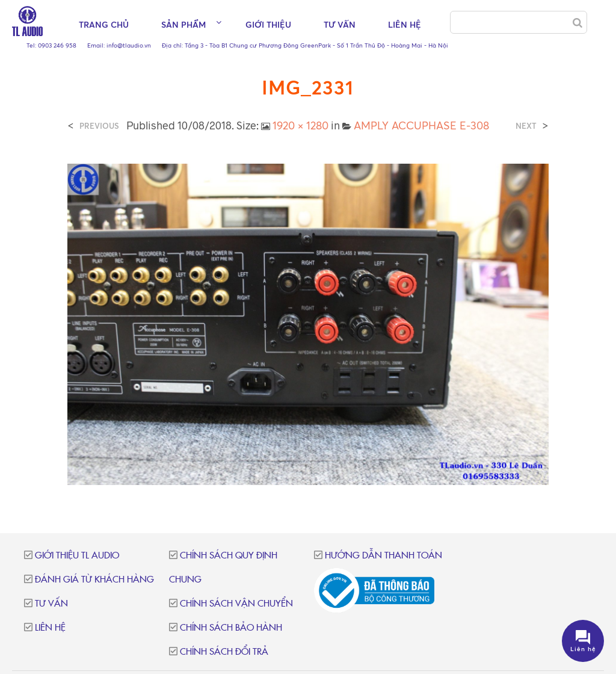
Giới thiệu (268, 24)
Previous (99, 126)
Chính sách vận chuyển (236, 604)
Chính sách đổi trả (224, 652)
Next (526, 126)
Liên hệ (405, 24)
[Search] (577, 23)
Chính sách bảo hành (231, 628)
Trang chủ (104, 24)
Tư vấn (340, 24)
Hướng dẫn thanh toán (383, 556)
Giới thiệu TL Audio (77, 556)
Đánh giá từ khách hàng (94, 580)
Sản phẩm (183, 24)
